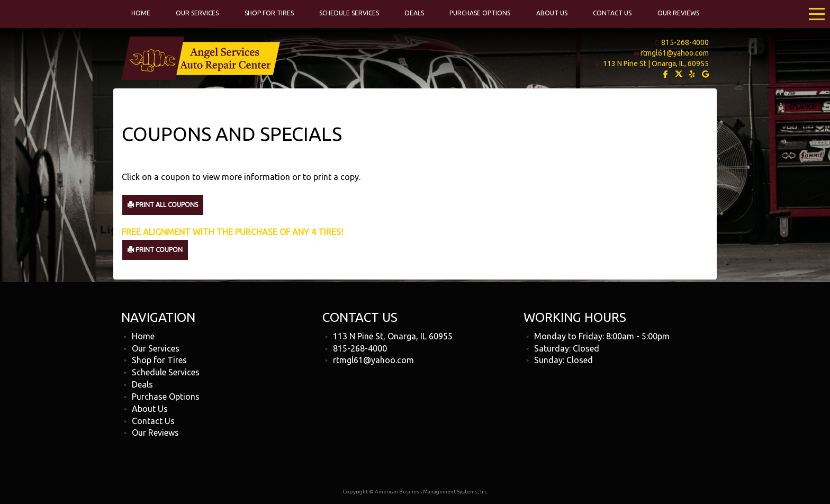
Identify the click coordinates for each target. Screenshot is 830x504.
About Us (552, 13)
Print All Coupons (163, 205)
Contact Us (612, 13)
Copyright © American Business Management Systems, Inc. (415, 492)
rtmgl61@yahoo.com (675, 53)
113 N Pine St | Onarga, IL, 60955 (656, 64)
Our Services (197, 13)
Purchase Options (480, 13)
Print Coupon (155, 250)
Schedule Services (349, 13)
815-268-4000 (685, 42)
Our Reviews (678, 13)
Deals (414, 13)
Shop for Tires (269, 13)
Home (141, 13)
